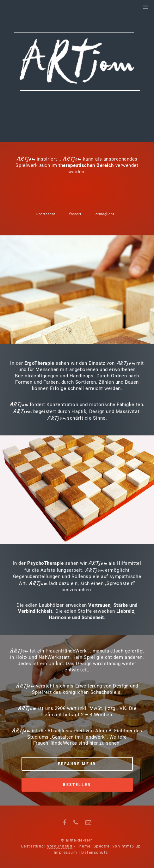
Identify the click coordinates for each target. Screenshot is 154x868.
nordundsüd (60, 846)
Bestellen (77, 785)
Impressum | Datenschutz (81, 853)
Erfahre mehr (77, 764)
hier (94, 743)
